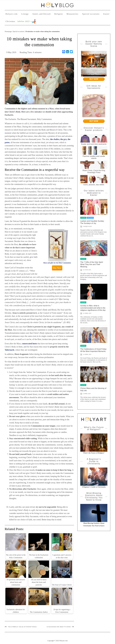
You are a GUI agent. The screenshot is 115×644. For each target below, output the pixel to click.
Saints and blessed (41, 14)
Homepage (8, 31)
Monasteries (72, 14)
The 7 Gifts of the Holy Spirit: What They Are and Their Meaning (92, 264)
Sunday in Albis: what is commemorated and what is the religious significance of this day (93, 308)
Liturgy (25, 14)
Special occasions (91, 14)
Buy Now (57, 268)
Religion (59, 14)
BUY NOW (94, 79)
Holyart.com (12, 14)
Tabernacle (9, 350)
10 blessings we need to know (59, 627)
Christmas (10, 21)
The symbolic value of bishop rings (22, 627)
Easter (106, 14)
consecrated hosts (29, 344)
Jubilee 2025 (24, 21)
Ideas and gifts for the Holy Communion (57, 263)
